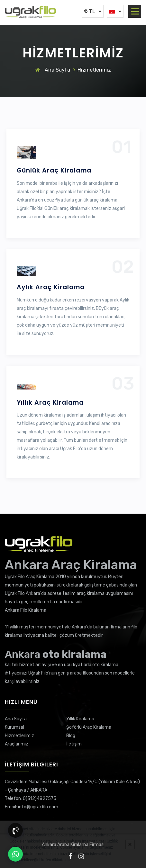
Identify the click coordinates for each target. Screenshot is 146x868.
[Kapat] (130, 844)
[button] (135, 11)
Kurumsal (14, 727)
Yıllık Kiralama (80, 719)
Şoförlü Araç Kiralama (89, 727)
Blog (71, 736)
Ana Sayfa (53, 70)
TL (90, 11)
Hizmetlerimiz (19, 736)
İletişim (74, 744)
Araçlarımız (17, 744)
